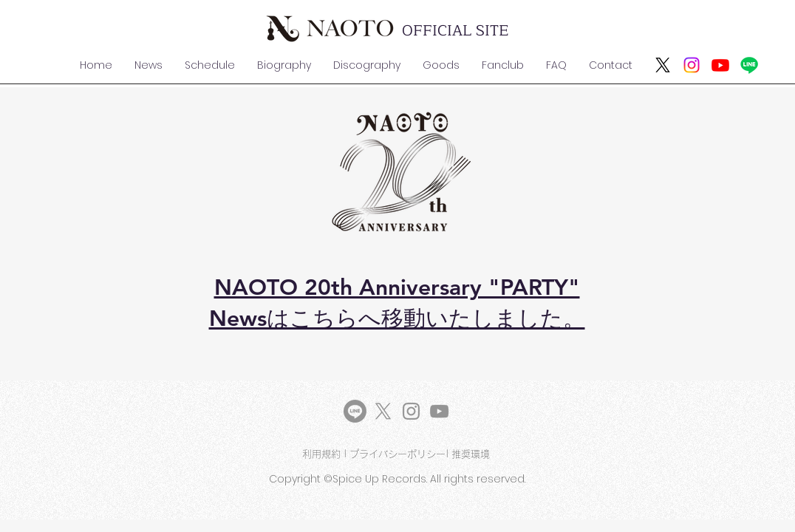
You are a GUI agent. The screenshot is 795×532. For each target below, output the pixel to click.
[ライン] (749, 65)
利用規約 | (326, 454)
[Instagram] (692, 65)
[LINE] (355, 411)
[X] (663, 65)
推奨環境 (472, 454)
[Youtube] (720, 65)
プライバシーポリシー (397, 454)
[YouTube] (439, 411)
